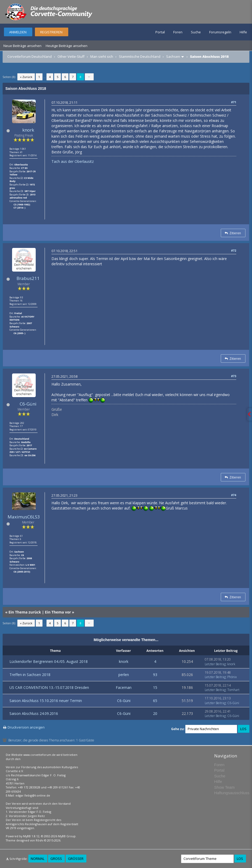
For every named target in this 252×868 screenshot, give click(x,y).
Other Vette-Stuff (71, 56)
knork (28, 130)
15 (155, 687)
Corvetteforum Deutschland (30, 56)
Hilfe (243, 32)
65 (155, 701)
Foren (178, 32)
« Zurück (26, 77)
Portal (160, 32)
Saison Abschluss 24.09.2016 (34, 713)
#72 (234, 250)
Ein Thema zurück (25, 612)
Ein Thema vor (58, 612)
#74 (234, 495)
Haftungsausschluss (232, 793)
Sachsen (173, 56)
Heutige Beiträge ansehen (67, 46)
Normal (38, 859)
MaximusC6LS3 (24, 517)
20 (155, 713)
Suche (196, 32)
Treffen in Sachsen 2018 (30, 675)
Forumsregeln (220, 32)
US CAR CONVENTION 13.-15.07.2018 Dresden (49, 687)
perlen (124, 675)
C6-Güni (28, 404)
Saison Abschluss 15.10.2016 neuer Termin (46, 701)
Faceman (124, 687)
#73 (234, 376)
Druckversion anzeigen (26, 727)
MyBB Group (67, 836)
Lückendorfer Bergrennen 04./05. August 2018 (49, 661)
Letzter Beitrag (215, 664)
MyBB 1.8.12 (31, 836)
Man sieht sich (102, 56)
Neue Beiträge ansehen (22, 46)
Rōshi (40, 840)
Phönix (232, 677)
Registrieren (51, 32)
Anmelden (18, 32)
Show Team (224, 787)
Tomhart (233, 690)
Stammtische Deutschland (140, 56)
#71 (234, 102)
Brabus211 (28, 278)
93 (155, 675)
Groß (56, 859)
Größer (76, 859)
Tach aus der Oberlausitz (73, 161)
